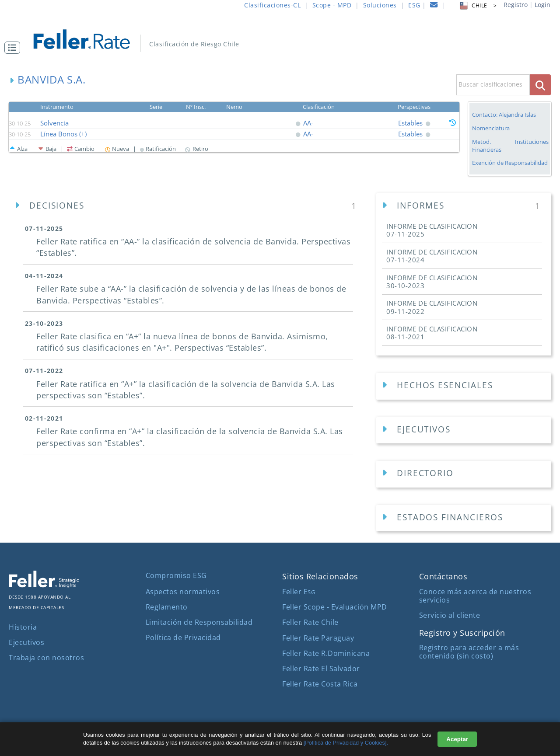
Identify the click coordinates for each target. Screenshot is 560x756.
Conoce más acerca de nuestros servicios (475, 596)
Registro (516, 5)
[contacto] (434, 6)
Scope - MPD (332, 5)
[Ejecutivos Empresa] (464, 430)
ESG (414, 5)
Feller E (299, 592)
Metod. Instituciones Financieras (510, 146)
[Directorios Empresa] (464, 474)
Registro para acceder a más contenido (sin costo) (469, 652)
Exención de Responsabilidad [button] (510, 163)
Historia (23, 627)
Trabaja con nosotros (46, 658)
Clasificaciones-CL (272, 5)
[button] (14, 48)
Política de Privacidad (183, 638)
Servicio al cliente (450, 615)
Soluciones (380, 5)
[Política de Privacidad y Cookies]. (346, 743)
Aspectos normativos (183, 592)
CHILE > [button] (478, 5)
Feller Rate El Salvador (321, 669)
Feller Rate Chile (310, 622)
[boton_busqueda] (541, 85)
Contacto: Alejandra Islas (504, 115)
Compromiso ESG (176, 575)
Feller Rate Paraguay (318, 638)
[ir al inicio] (88, 38)
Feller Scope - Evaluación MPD (335, 607)
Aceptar (457, 739)
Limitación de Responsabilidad (199, 622)
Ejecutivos (26, 642)
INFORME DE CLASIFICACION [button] (432, 230)
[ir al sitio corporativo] (44, 585)
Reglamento (167, 607)
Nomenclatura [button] (491, 128)
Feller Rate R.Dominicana (326, 653)
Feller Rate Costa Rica (320, 684)
